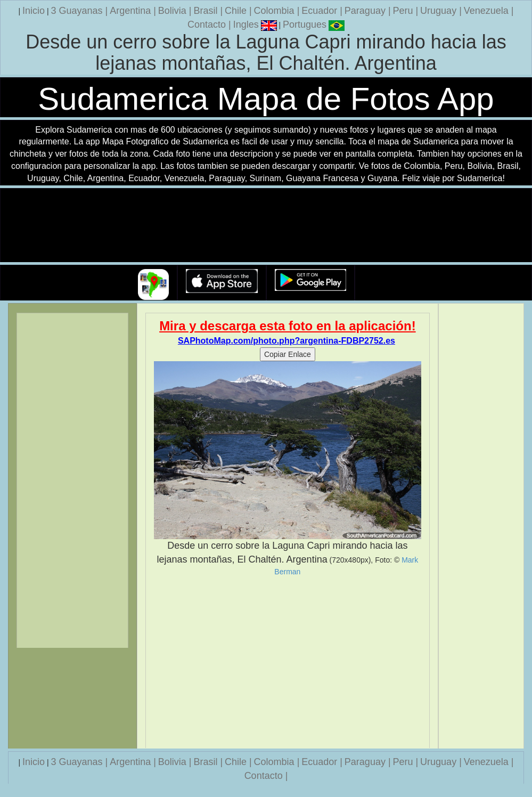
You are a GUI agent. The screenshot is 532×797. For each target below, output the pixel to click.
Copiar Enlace (288, 354)
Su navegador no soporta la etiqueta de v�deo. (266, 226)
